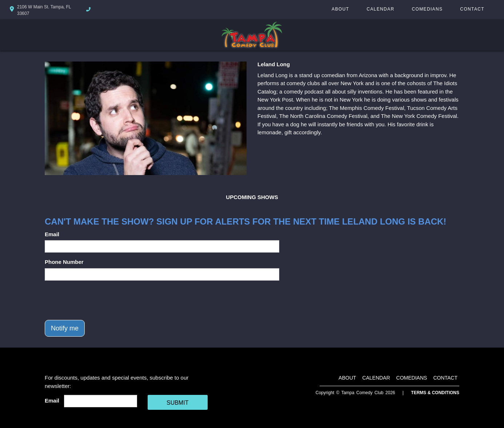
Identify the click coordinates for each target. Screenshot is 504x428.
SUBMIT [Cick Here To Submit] (177, 403)
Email (52, 234)
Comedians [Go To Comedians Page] (427, 9)
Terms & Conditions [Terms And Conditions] (435, 393)
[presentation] (100, 300)
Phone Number (64, 262)
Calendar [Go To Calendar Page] (380, 9)
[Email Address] (101, 401)
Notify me (65, 328)
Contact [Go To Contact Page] (472, 9)
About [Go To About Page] (340, 9)
